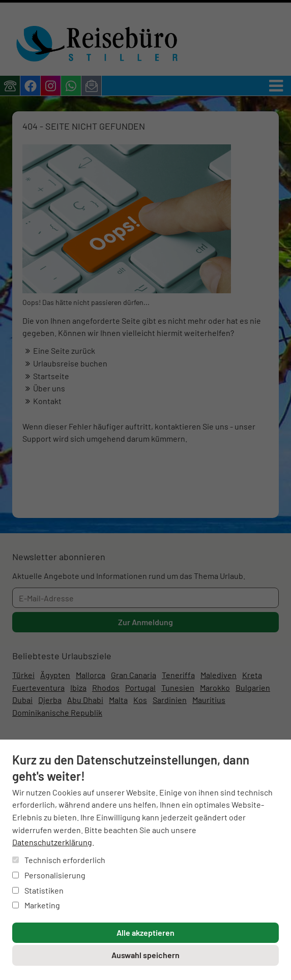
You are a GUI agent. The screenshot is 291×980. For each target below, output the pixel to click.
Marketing (36, 905)
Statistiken (38, 890)
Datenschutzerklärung (52, 842)
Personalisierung (49, 875)
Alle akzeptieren (145, 932)
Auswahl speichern (145, 955)
